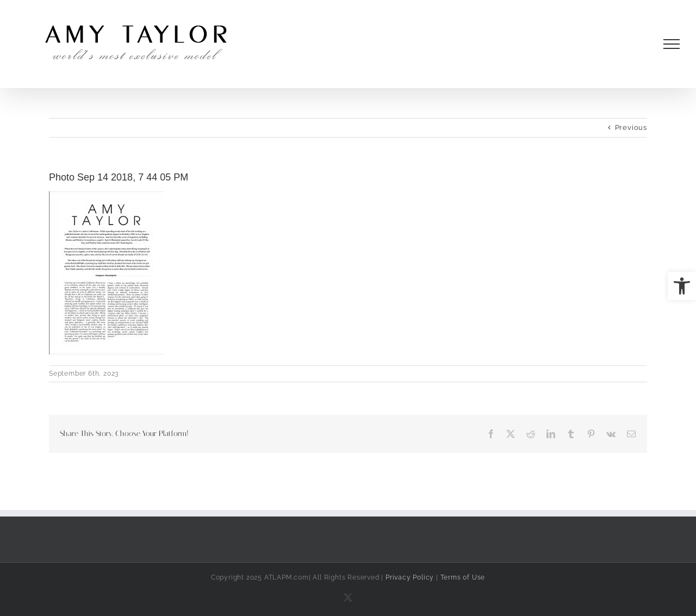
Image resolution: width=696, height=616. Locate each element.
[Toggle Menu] (672, 44)
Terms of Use (463, 577)
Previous (631, 127)
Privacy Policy (410, 577)
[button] (682, 286)
